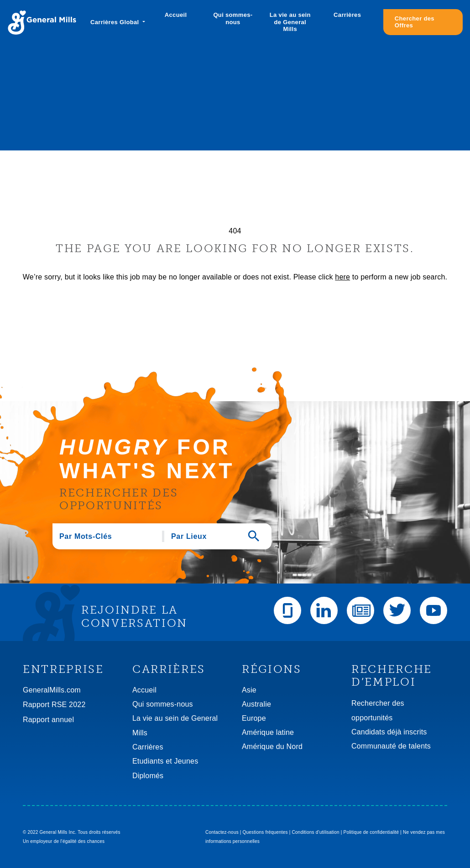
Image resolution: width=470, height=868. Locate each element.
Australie (256, 704)
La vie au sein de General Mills (290, 22)
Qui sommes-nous (233, 18)
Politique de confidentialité (371, 832)
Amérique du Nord (272, 747)
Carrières (347, 15)
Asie (249, 690)
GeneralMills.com (52, 690)
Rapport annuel (48, 720)
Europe (254, 718)
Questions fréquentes (265, 832)
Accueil (176, 15)
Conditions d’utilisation (315, 832)
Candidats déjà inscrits (389, 732)
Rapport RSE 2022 (54, 705)
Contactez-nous (222, 832)
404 (235, 231)
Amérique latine (268, 732)
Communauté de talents (391, 746)
